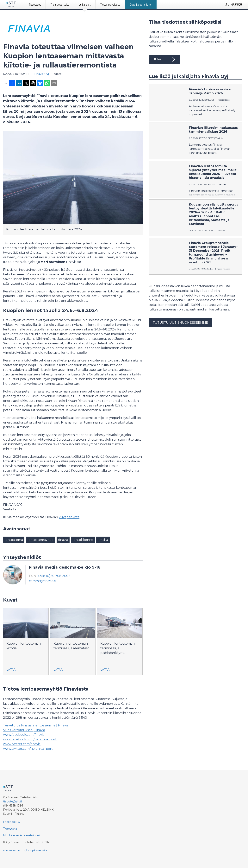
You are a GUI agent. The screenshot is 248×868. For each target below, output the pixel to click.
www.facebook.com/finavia (24, 735)
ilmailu (103, 540)
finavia (63, 540)
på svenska (40, 850)
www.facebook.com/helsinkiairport (30, 739)
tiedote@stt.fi (12, 801)
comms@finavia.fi (42, 581)
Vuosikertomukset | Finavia (24, 730)
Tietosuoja (10, 829)
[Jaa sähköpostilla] (54, 84)
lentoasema (14, 540)
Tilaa (164, 59)
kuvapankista (69, 517)
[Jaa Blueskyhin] (40, 84)
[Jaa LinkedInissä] (19, 84)
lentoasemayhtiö (40, 540)
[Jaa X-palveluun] (26, 84)
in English (24, 850)
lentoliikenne (83, 540)
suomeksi (10, 850)
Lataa (11, 670)
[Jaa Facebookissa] (12, 84)
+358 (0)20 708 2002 (54, 576)
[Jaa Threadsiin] (33, 84)
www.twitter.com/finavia (22, 744)
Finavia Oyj (42, 74)
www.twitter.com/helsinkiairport (28, 749)
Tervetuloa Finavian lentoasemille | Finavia (36, 725)
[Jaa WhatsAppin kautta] (47, 84)
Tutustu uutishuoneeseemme (180, 323)
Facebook (10, 822)
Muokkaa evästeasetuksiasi (22, 835)
